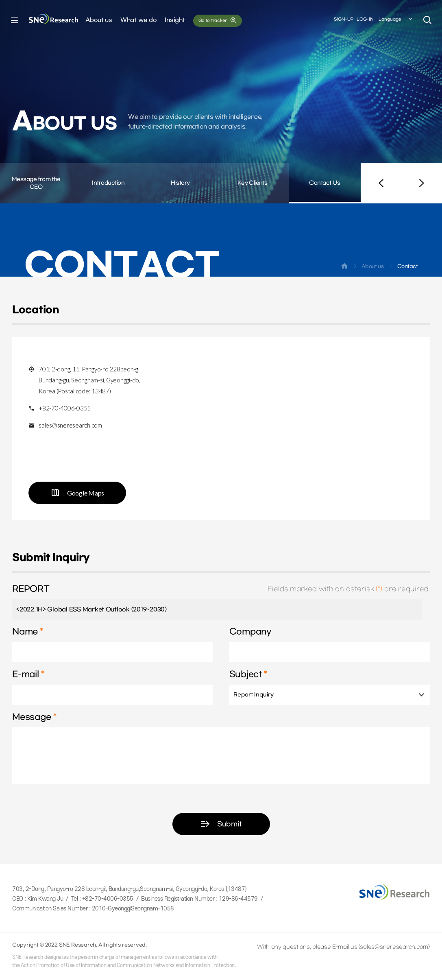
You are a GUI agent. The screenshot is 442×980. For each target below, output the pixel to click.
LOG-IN (365, 20)
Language (396, 20)
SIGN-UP (344, 20)
